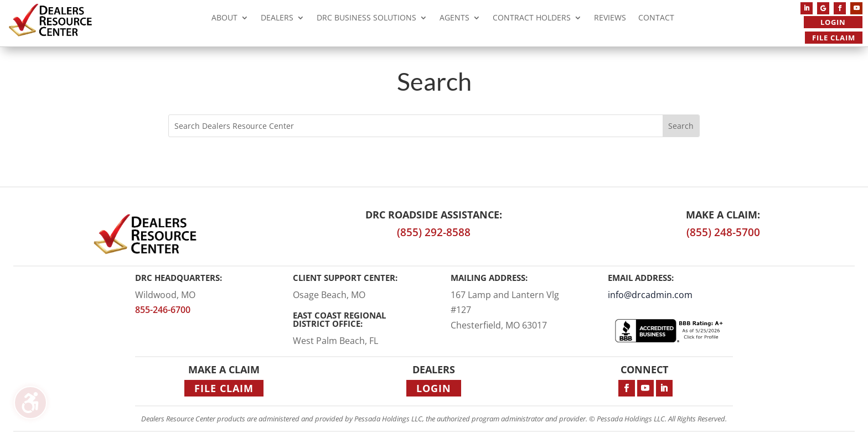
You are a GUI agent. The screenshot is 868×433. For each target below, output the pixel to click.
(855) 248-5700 (723, 232)
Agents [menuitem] (454, 19)
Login (833, 22)
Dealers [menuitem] (277, 19)
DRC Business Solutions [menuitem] (366, 19)
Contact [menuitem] (656, 19)
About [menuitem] (224, 19)
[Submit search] (681, 126)
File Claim (834, 38)
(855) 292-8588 (434, 232)
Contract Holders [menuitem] (532, 19)
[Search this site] (416, 126)
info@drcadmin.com (650, 295)
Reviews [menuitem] (610, 19)
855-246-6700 (163, 310)
